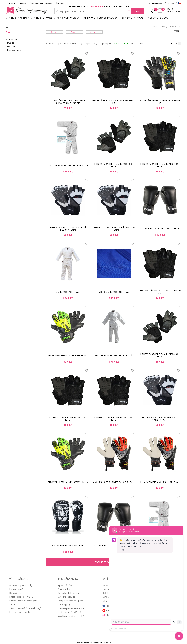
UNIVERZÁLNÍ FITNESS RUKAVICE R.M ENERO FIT (114, 102)
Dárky (152, 18)
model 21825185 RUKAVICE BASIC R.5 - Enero (114, 482)
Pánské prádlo (107, 18)
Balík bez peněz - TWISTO (21, 597)
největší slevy (137, 44)
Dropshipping (64, 604)
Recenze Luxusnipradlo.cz (21, 612)
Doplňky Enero (14, 50)
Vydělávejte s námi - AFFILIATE (72, 616)
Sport (126, 18)
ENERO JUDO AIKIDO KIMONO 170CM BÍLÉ (68, 165)
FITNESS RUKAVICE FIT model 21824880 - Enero (160, 355)
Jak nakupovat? (16, 589)
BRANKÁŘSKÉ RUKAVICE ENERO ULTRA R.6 (68, 355)
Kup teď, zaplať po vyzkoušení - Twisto (24, 602)
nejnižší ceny (76, 44)
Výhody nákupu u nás (68, 597)
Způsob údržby (65, 585)
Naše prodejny (65, 589)
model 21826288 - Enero (68, 292)
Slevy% (139, 18)
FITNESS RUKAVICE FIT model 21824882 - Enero (68, 419)
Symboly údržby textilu (68, 593)
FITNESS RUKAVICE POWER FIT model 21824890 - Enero (68, 229)
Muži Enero (12, 43)
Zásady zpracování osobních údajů (25, 608)
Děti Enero (12, 46)
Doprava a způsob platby (21, 585)
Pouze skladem (121, 44)
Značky (165, 18)
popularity (63, 44)
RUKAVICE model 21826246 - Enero (68, 545)
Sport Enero (11, 39)
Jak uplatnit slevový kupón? (70, 601)
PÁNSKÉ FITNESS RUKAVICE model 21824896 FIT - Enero (114, 229)
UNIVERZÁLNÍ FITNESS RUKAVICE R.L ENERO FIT (160, 292)
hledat (138, 11)
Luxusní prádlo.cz (26, 10)
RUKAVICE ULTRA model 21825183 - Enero (68, 482)
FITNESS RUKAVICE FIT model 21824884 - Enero (160, 165)
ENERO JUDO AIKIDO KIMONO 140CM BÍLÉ (114, 355)
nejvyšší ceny (91, 44)
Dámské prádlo (19, 18)
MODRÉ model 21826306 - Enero (114, 292)
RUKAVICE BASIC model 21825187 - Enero (160, 482)
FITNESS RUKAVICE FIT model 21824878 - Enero (114, 165)
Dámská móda (43, 18)
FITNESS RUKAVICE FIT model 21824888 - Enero (114, 419)
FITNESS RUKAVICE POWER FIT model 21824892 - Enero (160, 419)
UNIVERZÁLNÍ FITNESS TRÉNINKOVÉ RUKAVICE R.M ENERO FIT (68, 102)
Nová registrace (155, 3)
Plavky (88, 18)
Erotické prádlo (68, 18)
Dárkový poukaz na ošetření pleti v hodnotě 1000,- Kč (71, 610)
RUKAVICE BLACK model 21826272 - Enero (160, 229)
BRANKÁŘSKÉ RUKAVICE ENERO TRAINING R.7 (160, 102)
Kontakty (60, 3)
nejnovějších (106, 44)
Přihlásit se (169, 3)
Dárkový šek (15, 593)
